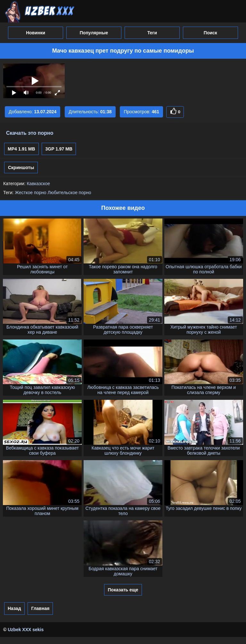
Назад (14, 608)
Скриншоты (21, 167)
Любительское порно (70, 193)
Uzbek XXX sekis (26, 630)
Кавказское (38, 184)
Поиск (210, 33)
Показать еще (123, 590)
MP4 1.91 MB (21, 149)
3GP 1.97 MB (59, 149)
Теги (152, 33)
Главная (40, 608)
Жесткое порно (30, 193)
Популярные (94, 33)
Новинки (36, 33)
